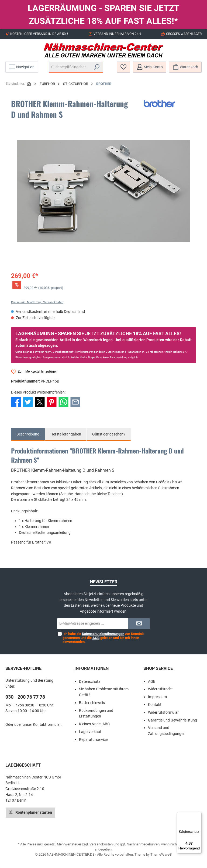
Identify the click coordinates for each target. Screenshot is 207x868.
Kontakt (155, 705)
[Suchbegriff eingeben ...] (70, 67)
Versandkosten (101, 844)
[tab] (28, 434)
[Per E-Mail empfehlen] (75, 402)
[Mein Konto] (150, 67)
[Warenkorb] (185, 67)
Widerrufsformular (163, 712)
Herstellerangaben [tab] (66, 434)
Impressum (157, 697)
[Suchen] (97, 67)
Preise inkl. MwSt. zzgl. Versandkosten (37, 302)
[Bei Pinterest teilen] (52, 402)
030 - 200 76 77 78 (25, 697)
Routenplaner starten (30, 812)
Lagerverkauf (90, 732)
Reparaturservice (93, 740)
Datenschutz (90, 682)
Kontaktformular (47, 725)
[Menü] (22, 67)
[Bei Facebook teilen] (16, 402)
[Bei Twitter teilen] (28, 402)
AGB (96, 638)
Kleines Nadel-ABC (94, 724)
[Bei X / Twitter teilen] (40, 402)
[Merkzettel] (123, 67)
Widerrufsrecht (160, 689)
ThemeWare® (161, 854)
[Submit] (139, 624)
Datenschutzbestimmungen (103, 634)
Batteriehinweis (92, 703)
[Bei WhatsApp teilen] (63, 402)
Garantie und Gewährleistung (172, 720)
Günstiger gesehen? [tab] (109, 434)
